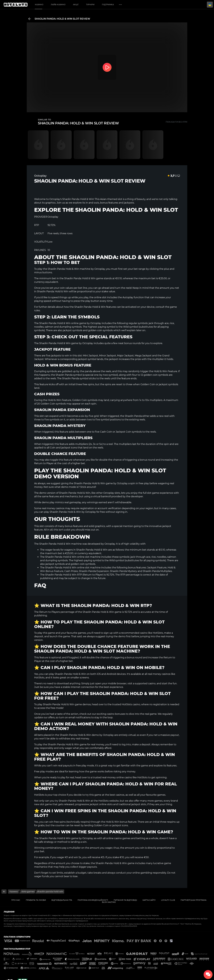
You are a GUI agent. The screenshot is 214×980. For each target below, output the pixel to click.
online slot (100, 297)
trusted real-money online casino (112, 777)
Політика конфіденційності (93, 900)
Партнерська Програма (193, 900)
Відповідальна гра (62, 900)
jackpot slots (139, 804)
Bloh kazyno (109, 902)
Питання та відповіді (125, 900)
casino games (122, 838)
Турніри (90, 5)
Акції (76, 5)
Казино (39, 5)
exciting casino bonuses (111, 714)
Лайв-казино (58, 5)
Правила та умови (36, 900)
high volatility (132, 544)
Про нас (16, 900)
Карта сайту (149, 900)
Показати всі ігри (176, 122)
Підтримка (108, 5)
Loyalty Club (168, 900)
